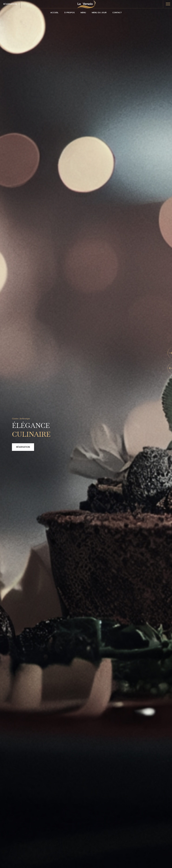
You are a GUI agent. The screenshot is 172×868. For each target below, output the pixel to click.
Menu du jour (99, 13)
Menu (83, 13)
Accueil (54, 13)
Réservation (10, 4)
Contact (117, 13)
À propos (69, 13)
